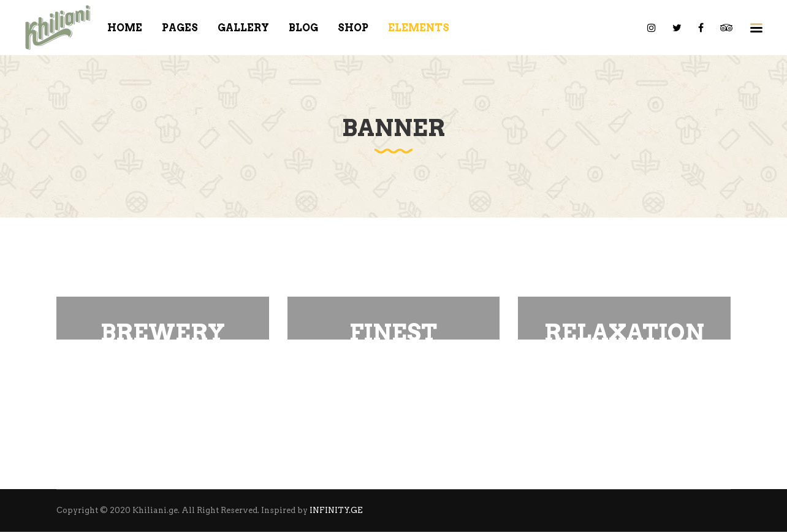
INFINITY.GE (336, 510)
